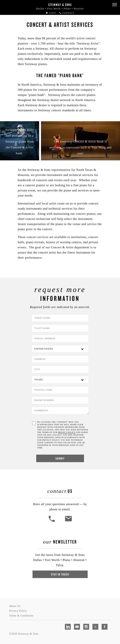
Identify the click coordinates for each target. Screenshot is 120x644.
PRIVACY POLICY (67, 432)
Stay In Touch (60, 574)
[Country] (60, 349)
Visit (51, 13)
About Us (15, 606)
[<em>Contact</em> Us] (68, 521)
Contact (67, 13)
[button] (114, 5)
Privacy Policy (18, 611)
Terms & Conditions (21, 616)
